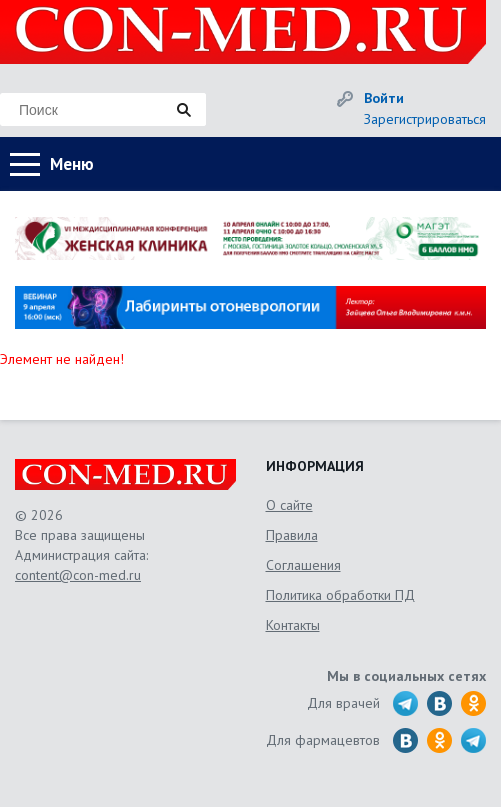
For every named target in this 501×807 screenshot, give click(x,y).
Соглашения (303, 565)
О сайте (289, 505)
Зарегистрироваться (425, 119)
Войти (384, 98)
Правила (292, 535)
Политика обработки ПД (340, 595)
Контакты (293, 625)
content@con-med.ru (78, 575)
